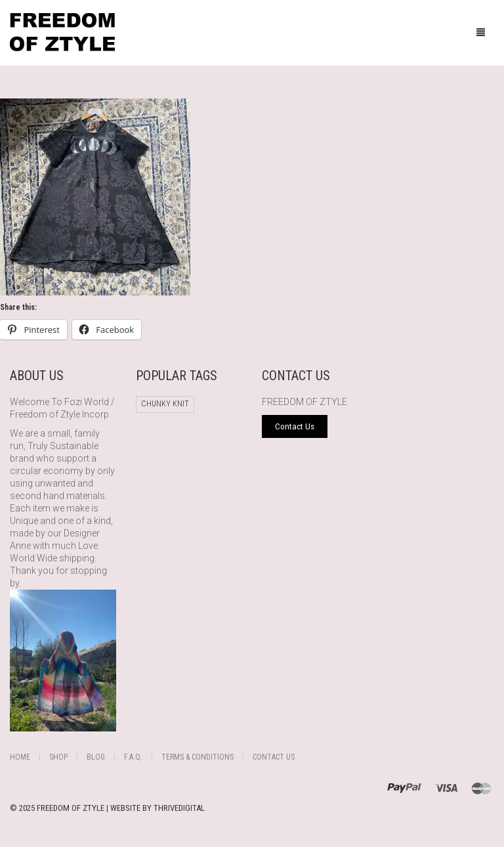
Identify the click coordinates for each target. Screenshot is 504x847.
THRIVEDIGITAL (179, 808)
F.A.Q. (133, 757)
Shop (58, 757)
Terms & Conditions (198, 757)
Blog (96, 757)
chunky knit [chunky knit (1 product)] (165, 404)
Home (20, 757)
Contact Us (274, 757)
